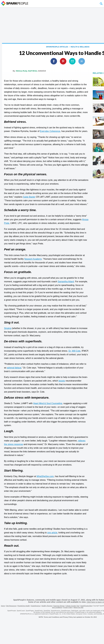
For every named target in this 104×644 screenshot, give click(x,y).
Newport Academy (33, 259)
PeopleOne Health (24, 606)
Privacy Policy (68, 607)
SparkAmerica (36, 606)
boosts (62, 381)
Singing (8, 328)
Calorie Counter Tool (72, 606)
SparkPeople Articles (57, 47)
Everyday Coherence (50, 131)
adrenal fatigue (14, 368)
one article (52, 533)
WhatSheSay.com (45, 476)
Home (3, 606)
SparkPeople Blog (86, 606)
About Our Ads (79, 607)
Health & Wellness (80, 47)
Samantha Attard (66, 282)
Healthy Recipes (47, 606)
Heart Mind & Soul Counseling (48, 403)
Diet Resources (11, 606)
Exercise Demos (59, 606)
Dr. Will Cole (74, 351)
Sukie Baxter (29, 197)
